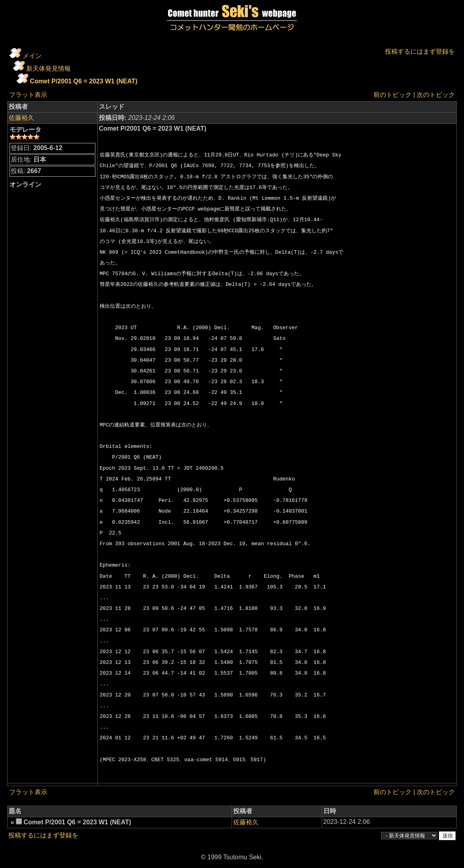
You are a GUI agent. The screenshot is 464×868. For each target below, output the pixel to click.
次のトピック (436, 95)
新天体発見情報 (48, 68)
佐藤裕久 (21, 118)
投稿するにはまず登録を (420, 51)
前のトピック (392, 95)
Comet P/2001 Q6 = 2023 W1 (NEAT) (83, 81)
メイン (32, 56)
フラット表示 (28, 95)
